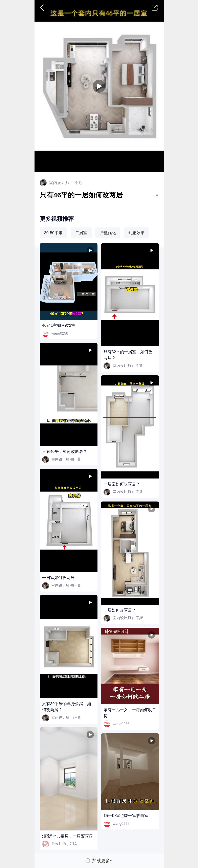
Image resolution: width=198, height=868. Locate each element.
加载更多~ (102, 861)
